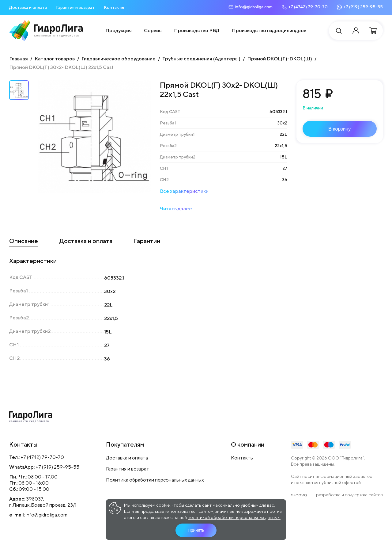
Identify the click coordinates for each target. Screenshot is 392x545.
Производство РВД (197, 30)
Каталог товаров (55, 59)
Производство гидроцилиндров (269, 30)
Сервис (153, 30)
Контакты (114, 7)
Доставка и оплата (28, 7)
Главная (19, 59)
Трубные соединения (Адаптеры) (201, 59)
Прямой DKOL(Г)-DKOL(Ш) (280, 59)
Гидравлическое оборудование (119, 59)
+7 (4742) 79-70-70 (42, 457)
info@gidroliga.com (47, 515)
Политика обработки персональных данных (155, 480)
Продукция (119, 30)
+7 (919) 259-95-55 (57, 467)
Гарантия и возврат (75, 7)
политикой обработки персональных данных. (234, 517)
